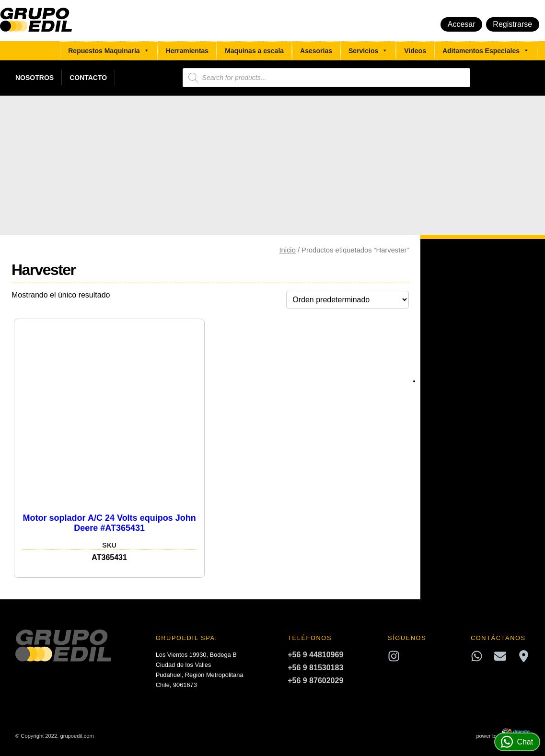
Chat (517, 742)
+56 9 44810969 (315, 655)
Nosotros (35, 78)
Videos (415, 51)
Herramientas (187, 51)
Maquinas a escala (254, 51)
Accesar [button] (462, 24)
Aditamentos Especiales (486, 51)
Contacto (88, 78)
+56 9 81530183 (315, 668)
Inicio (287, 250)
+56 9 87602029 (315, 681)
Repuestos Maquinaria (109, 51)
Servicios (368, 51)
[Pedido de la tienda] (348, 300)
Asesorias (316, 51)
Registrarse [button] (512, 24)
